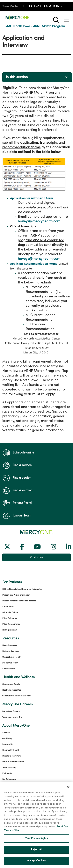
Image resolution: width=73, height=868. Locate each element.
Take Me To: (10, 6)
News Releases (10, 646)
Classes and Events (11, 684)
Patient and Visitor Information (16, 595)
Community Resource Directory (17, 696)
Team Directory (9, 768)
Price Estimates (9, 618)
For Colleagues (9, 779)
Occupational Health (12, 657)
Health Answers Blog (12, 690)
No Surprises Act (10, 630)
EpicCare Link (9, 669)
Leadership (8, 744)
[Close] (68, 789)
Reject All (36, 851)
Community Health (11, 750)
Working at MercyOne (12, 717)
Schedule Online (10, 613)
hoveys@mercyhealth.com (39, 222)
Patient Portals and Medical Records (19, 601)
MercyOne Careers (11, 711)
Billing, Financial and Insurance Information (22, 589)
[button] (67, 19)
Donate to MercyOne (12, 756)
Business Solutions (10, 651)
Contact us (36, 557)
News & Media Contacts (13, 762)
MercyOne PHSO (10, 663)
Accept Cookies (37, 863)
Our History (7, 739)
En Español (7, 773)
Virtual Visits (8, 607)
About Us (6, 733)
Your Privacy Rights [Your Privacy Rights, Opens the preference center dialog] (36, 840)
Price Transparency (11, 624)
